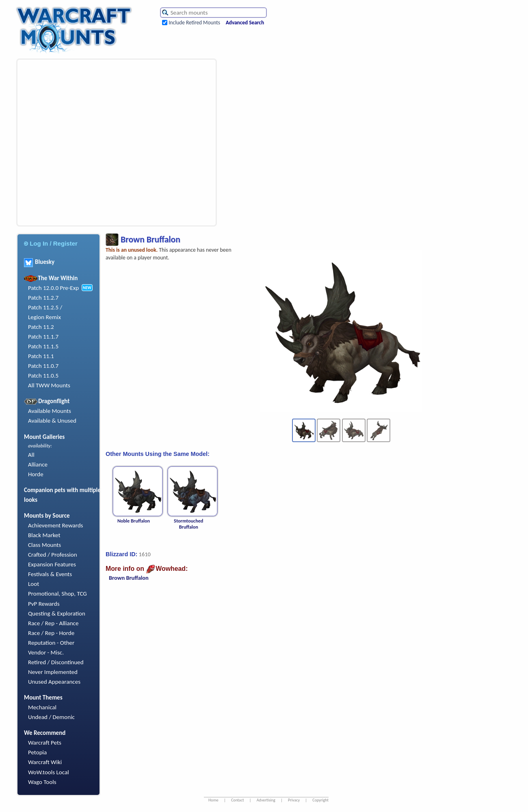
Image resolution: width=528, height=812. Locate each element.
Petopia (37, 752)
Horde (36, 474)
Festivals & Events (50, 574)
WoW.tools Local (49, 772)
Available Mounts (50, 411)
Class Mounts (44, 545)
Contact (238, 800)
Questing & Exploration (57, 613)
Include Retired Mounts (194, 23)
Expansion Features (52, 564)
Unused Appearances (54, 682)
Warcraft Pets (45, 743)
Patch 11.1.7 (43, 337)
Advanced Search (245, 23)
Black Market (44, 535)
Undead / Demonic (51, 717)
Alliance (38, 464)
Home (213, 800)
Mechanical (42, 707)
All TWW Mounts (49, 385)
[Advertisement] (79, 143)
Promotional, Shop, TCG (57, 594)
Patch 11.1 (41, 356)
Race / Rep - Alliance (53, 623)
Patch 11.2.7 (43, 298)
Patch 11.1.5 (43, 346)
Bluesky (39, 262)
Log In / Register (51, 243)
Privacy (294, 800)
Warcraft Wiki (45, 762)
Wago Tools (42, 782)
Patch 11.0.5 (43, 376)
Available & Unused (52, 421)
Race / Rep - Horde (51, 633)
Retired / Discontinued (56, 662)
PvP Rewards (44, 604)
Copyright (320, 800)
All (31, 455)
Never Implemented (53, 672)
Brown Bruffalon (129, 578)
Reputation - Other (51, 643)
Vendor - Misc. (46, 652)
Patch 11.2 (41, 327)
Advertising (266, 800)
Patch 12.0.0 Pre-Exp (53, 288)
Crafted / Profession (53, 555)
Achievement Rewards (56, 525)
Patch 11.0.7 (43, 366)
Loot (34, 584)
